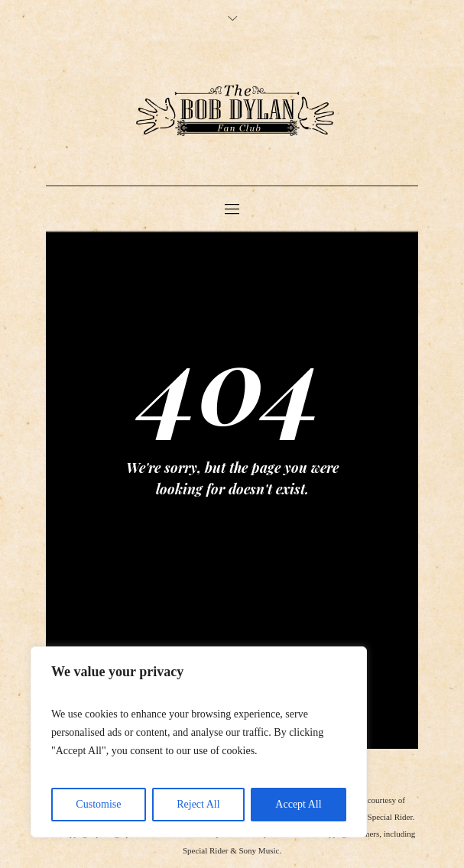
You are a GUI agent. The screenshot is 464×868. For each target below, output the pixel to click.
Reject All (198, 804)
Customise (98, 804)
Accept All (298, 804)
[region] (199, 742)
